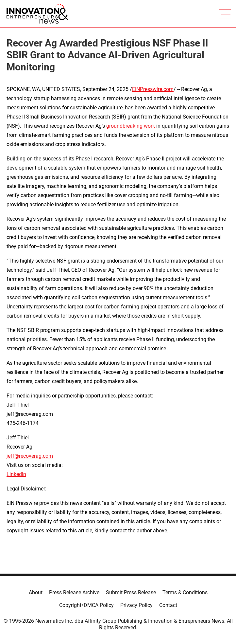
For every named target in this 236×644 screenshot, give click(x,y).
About (36, 592)
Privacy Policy (136, 605)
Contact (168, 605)
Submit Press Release (131, 592)
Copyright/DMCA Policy (86, 605)
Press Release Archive (74, 592)
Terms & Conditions (185, 592)
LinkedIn (16, 474)
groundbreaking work (131, 126)
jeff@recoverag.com (30, 456)
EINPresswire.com (153, 89)
